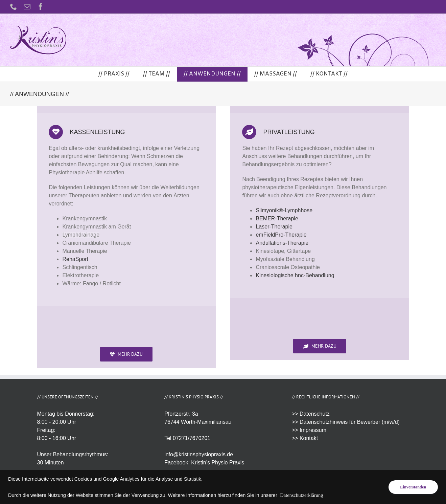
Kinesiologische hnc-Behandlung (295, 275)
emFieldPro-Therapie (281, 235)
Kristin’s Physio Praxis (218, 463)
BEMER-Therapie (277, 218)
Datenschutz (315, 414)
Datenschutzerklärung (301, 495)
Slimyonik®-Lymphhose (284, 210)
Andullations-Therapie (282, 243)
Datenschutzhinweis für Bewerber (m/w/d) (350, 422)
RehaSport (75, 259)
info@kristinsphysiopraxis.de (199, 454)
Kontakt (309, 438)
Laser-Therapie (274, 227)
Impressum (313, 430)
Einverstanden (413, 487)
